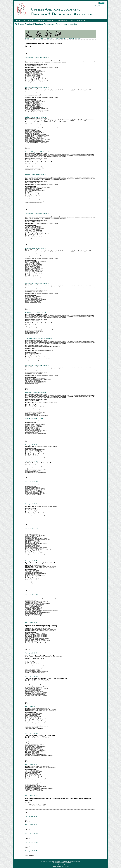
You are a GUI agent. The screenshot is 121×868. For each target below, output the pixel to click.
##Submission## (75, 39)
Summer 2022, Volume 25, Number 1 (37, 283)
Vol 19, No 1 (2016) (31, 623)
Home (18, 20)
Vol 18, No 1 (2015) (31, 676)
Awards (72, 20)
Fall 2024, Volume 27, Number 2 (35, 117)
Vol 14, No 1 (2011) (31, 825)
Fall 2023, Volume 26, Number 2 (35, 174)
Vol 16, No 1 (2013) (31, 796)
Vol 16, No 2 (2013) (31, 765)
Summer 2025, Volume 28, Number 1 (37, 57)
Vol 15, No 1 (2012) (31, 816)
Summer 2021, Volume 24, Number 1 (37, 365)
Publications (51, 20)
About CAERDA (28, 20)
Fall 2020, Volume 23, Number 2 (35, 393)
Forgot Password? (100, 6)
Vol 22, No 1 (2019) (31, 461)
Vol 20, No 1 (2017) (31, 561)
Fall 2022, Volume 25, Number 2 (35, 248)
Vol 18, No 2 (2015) (31, 653)
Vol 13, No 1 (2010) (31, 833)
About (34, 39)
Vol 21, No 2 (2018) (31, 481)
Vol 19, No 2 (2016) (31, 594)
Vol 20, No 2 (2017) (31, 528)
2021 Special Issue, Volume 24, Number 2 (39, 338)
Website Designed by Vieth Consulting (60, 867)
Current (41, 39)
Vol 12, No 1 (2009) (31, 842)
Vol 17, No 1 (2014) (31, 733)
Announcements (61, 39)
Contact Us (81, 20)
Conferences (40, 20)
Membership (63, 20)
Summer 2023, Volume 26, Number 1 (37, 213)
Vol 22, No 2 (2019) (31, 445)
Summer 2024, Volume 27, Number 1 (37, 152)
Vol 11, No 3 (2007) (31, 851)
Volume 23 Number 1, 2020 (34, 418)
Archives (50, 39)
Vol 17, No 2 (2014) (31, 707)
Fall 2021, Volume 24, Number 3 (35, 313)
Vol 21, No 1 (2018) (31, 504)
